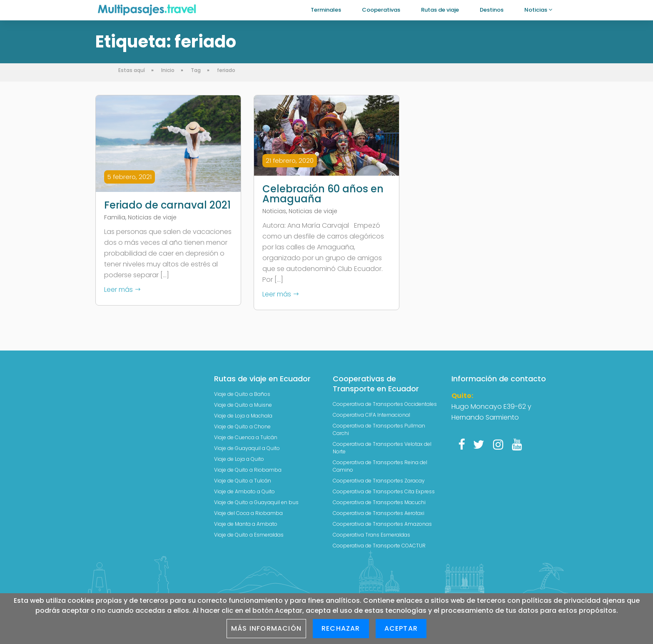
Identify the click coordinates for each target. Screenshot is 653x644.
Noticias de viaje (152, 217)
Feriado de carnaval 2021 (167, 205)
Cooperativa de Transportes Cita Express (384, 490)
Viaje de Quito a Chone (242, 425)
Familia (115, 217)
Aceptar (401, 628)
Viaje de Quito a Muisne (243, 404)
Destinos (492, 10)
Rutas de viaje (440, 10)
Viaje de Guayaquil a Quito (247, 447)
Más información (266, 628)
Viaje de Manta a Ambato (246, 523)
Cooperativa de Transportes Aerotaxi (379, 512)
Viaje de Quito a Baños (242, 393)
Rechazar (341, 628)
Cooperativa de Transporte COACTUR (379, 544)
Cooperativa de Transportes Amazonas (382, 523)
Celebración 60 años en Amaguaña (323, 194)
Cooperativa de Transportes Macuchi (379, 501)
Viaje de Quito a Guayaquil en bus (256, 501)
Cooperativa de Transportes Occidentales (385, 403)
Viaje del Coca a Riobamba (248, 512)
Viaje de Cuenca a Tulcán (246, 436)
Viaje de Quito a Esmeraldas (249, 533)
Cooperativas (381, 10)
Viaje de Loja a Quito (239, 458)
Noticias (538, 10)
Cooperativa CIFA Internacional (371, 414)
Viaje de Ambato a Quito (244, 490)
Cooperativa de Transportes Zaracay (379, 479)
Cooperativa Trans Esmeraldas (371, 533)
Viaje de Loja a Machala (243, 414)
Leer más (123, 290)
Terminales (326, 10)
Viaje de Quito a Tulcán (243, 479)
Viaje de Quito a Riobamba (248, 469)
